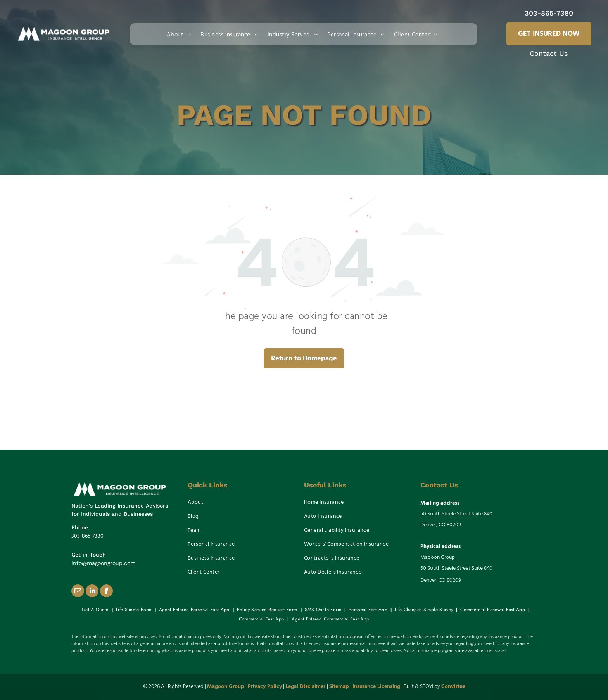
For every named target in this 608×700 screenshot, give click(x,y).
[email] (78, 592)
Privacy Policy (265, 687)
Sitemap (339, 687)
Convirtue (453, 687)
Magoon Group (226, 687)
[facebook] (106, 592)
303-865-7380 (549, 13)
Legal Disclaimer (305, 687)
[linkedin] (92, 592)
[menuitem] (181, 34)
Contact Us (549, 53)
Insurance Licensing (376, 687)
